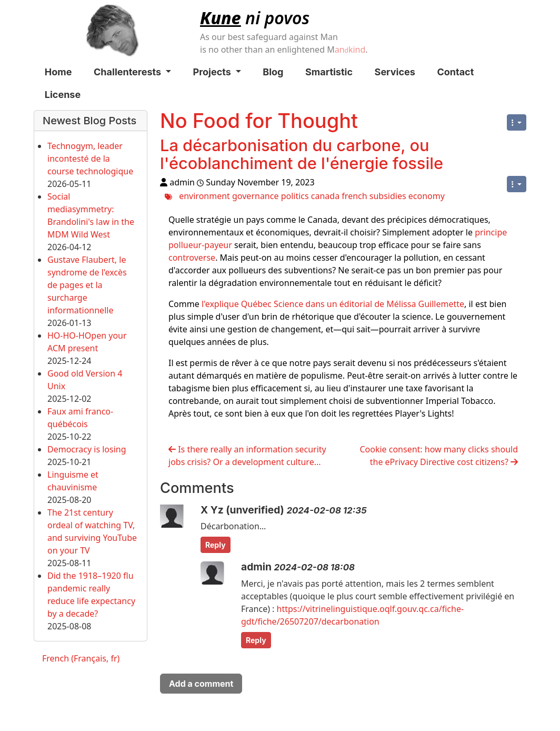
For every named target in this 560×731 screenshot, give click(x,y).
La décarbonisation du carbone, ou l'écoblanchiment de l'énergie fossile (302, 154)
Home (58, 72)
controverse (192, 258)
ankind (350, 50)
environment (204, 196)
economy (427, 196)
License (63, 95)
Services (395, 72)
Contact (455, 72)
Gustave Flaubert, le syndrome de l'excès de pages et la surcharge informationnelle (87, 285)
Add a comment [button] (201, 684)
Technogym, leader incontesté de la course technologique (90, 159)
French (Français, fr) (81, 658)
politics (295, 196)
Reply (216, 545)
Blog (273, 72)
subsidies (388, 196)
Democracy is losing (87, 449)
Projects (217, 72)
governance (255, 196)
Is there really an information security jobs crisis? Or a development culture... (247, 456)
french (354, 196)
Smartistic (329, 72)
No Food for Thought (259, 121)
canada (325, 196)
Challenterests (132, 72)
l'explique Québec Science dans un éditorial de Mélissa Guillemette (333, 304)
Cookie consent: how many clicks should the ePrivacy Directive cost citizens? (439, 456)
